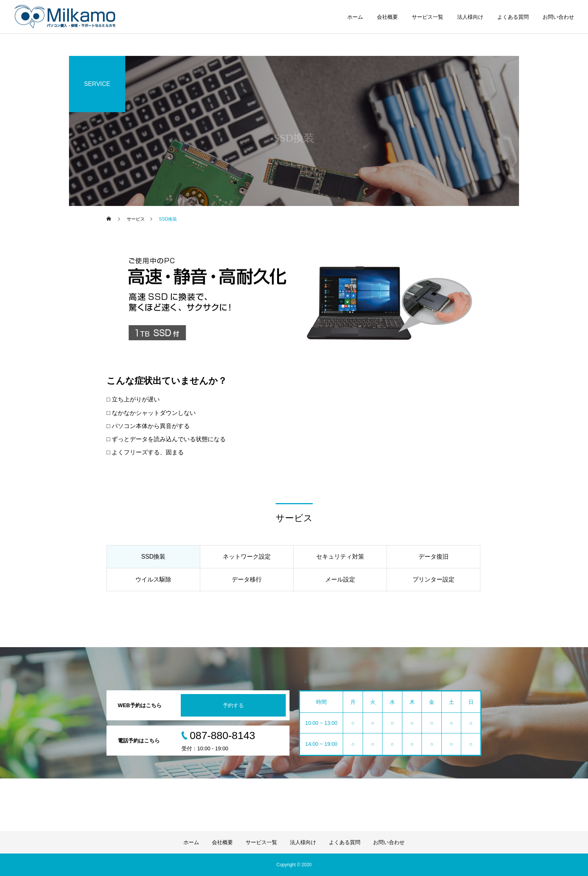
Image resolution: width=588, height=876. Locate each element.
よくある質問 (513, 17)
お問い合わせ (558, 17)
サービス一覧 (427, 17)
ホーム (355, 17)
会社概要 (387, 17)
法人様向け (470, 17)
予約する (233, 705)
